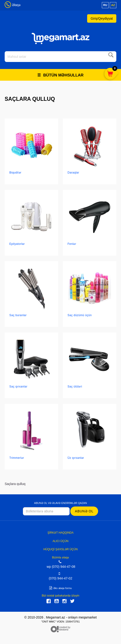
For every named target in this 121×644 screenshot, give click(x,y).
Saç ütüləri (75, 387)
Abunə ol (84, 511)
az (113, 5)
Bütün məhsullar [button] (60, 75)
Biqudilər (15, 173)
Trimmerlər (17, 458)
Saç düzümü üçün (80, 315)
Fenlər (72, 244)
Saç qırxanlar (18, 387)
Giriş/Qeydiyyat (102, 18)
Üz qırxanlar (76, 458)
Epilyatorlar (17, 244)
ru (105, 5)
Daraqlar (73, 173)
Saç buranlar (18, 315)
